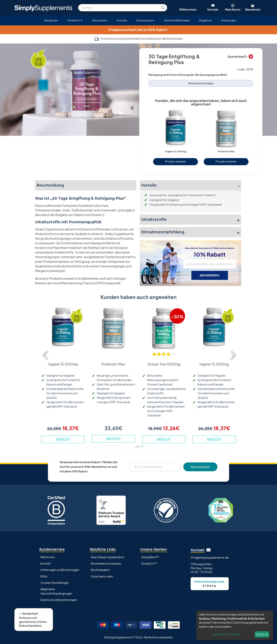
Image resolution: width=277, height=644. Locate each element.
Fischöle (122, 20)
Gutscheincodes (102, 576)
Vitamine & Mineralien (177, 20)
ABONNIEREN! (210, 275)
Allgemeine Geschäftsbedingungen (56, 591)
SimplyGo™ (149, 563)
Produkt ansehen (176, 161)
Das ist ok (262, 634)
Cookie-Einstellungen (55, 583)
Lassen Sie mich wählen (226, 634)
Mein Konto (48, 557)
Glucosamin (100, 20)
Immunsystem (145, 20)
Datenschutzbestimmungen (59, 600)
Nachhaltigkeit (100, 570)
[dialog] (235, 625)
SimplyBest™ (150, 557)
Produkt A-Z (75, 20)
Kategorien (51, 20)
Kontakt (46, 563)
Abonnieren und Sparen (106, 563)
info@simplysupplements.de (210, 557)
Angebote (205, 20)
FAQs (44, 576)
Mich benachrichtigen (201, 83)
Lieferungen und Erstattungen (60, 570)
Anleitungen (229, 20)
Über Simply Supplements (108, 557)
